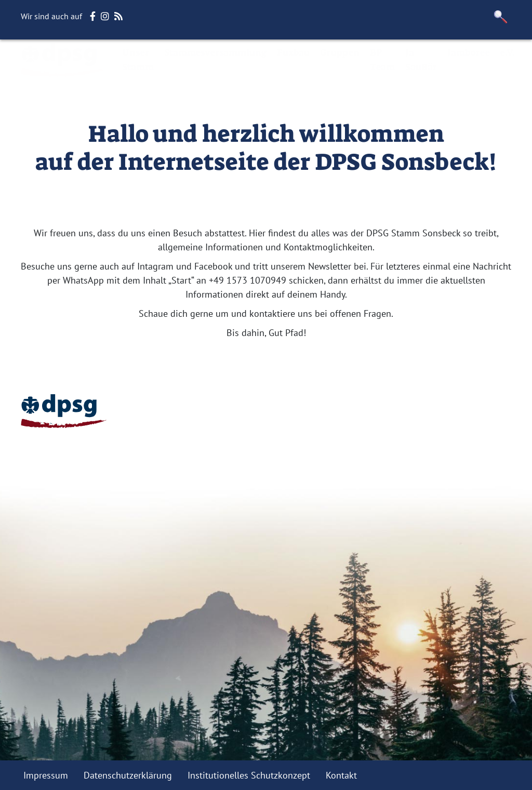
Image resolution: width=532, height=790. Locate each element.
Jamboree (469, 52)
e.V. (507, 52)
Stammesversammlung (215, 52)
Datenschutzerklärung (128, 775)
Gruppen (340, 52)
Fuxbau (293, 52)
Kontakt (341, 775)
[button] (501, 17)
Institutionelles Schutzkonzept (249, 775)
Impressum (46, 775)
